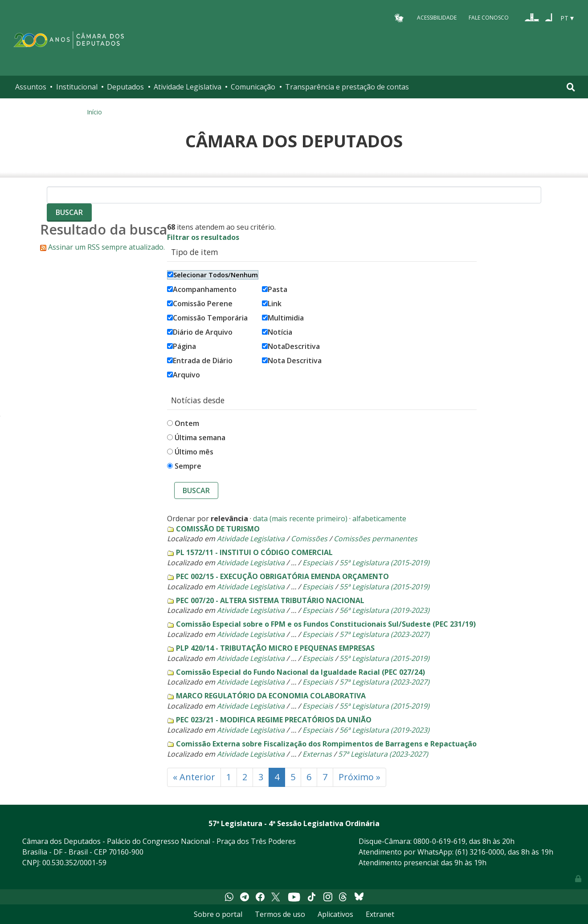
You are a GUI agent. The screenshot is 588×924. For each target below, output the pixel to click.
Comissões (309, 539)
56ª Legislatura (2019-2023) (384, 610)
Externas (317, 754)
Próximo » (359, 777)
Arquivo (184, 375)
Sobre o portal (218, 914)
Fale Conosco (489, 18)
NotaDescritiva (291, 346)
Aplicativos (335, 914)
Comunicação (253, 87)
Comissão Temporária (207, 318)
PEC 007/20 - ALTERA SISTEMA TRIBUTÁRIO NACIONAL (270, 600)
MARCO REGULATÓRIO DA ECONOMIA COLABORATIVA (271, 696)
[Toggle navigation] (571, 87)
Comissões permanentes (376, 539)
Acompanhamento (202, 289)
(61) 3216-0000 (480, 852)
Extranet (380, 914)
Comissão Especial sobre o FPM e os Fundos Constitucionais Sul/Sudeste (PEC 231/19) (326, 624)
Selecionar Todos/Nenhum (213, 275)
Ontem (187, 423)
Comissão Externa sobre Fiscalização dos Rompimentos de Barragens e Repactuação (326, 744)
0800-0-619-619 (439, 841)
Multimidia (283, 318)
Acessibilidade (437, 18)
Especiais (318, 563)
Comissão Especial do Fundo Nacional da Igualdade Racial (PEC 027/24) (300, 672)
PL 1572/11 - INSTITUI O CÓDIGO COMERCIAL (254, 552)
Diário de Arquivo (200, 332)
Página (182, 346)
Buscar (196, 490)
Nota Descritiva (292, 361)
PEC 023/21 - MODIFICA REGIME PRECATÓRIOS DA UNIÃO (274, 720)
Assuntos (31, 87)
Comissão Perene (200, 304)
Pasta (275, 289)
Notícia (277, 332)
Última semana (200, 438)
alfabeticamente (379, 519)
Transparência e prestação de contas (347, 87)
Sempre (188, 466)
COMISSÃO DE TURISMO (218, 529)
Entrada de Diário (200, 361)
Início (94, 112)
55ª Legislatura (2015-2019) (384, 563)
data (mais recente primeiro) (300, 519)
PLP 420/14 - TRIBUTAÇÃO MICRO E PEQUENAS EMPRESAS (275, 648)
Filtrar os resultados (203, 237)
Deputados (125, 87)
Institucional (77, 87)
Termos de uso (280, 914)
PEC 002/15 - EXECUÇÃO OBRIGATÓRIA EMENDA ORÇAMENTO (282, 576)
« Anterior (194, 777)
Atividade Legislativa (188, 87)
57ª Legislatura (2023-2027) (384, 634)
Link (272, 304)
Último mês (194, 452)
